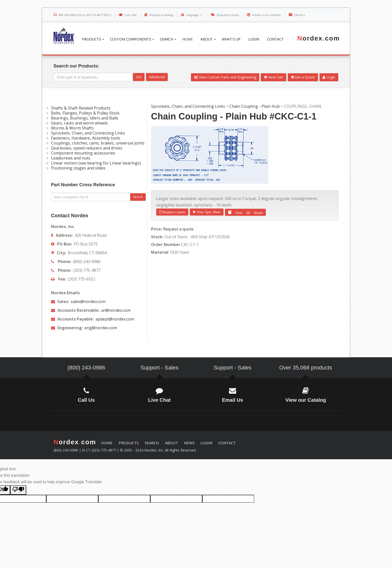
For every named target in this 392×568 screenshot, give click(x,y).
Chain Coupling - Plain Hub (254, 106)
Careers (299, 15)
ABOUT (171, 443)
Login (329, 77)
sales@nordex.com (88, 301)
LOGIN (206, 443)
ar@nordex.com (115, 310)
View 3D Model (247, 212)
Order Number (166, 244)
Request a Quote (228, 15)
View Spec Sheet (208, 212)
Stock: (157, 237)
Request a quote (173, 212)
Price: (156, 229)
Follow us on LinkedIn (266, 15)
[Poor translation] (18, 490)
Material (160, 252)
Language (195, 15)
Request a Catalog (161, 15)
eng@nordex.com (100, 328)
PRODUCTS (129, 443)
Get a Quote (303, 77)
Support (150, 368)
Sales (172, 368)
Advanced (157, 77)
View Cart (273, 77)
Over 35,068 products (306, 368)
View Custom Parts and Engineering (225, 77)
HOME (107, 443)
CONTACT (227, 443)
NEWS (189, 443)
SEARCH (152, 443)
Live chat (130, 15)
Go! (139, 77)
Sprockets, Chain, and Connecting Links (188, 106)
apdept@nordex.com (114, 319)
